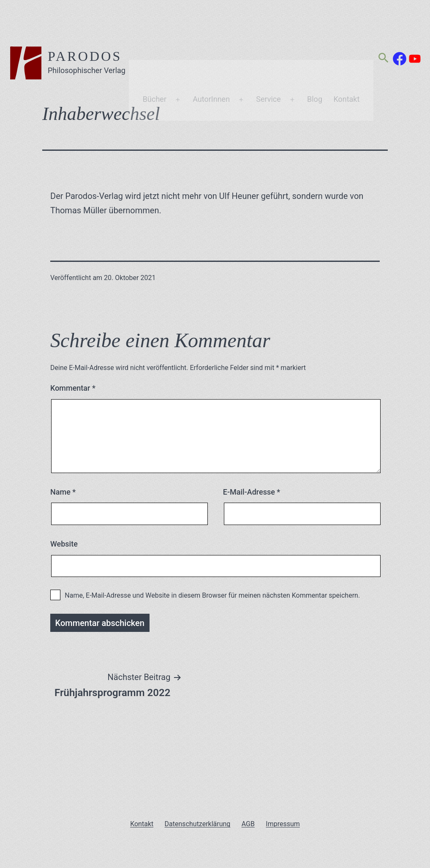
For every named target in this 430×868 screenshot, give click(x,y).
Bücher (159, 48)
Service (273, 48)
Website (64, 544)
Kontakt (351, 48)
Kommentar (73, 388)
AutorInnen (216, 48)
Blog (319, 48)
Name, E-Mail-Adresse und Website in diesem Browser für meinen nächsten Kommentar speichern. (212, 595)
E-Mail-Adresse (252, 492)
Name (63, 492)
